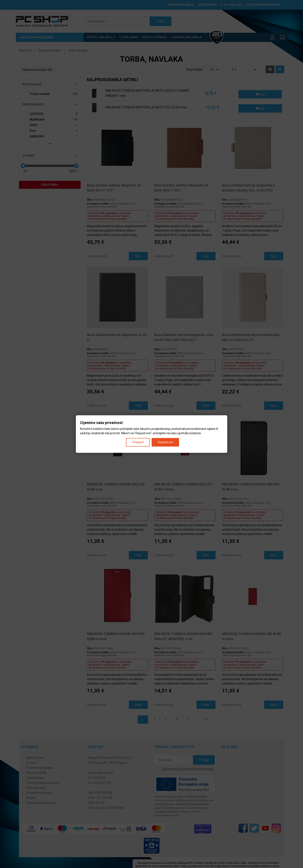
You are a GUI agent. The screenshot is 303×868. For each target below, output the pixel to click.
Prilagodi (138, 442)
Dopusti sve (165, 442)
